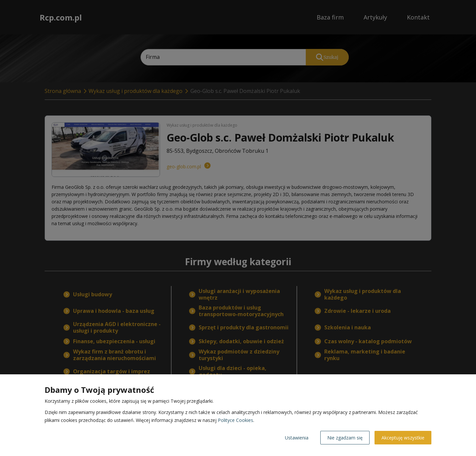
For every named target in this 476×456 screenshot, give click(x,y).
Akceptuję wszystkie (403, 438)
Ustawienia (297, 438)
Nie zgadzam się (345, 438)
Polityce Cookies (236, 420)
